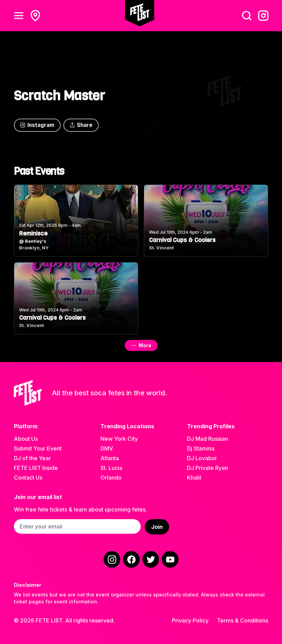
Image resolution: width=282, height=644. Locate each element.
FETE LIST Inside (36, 468)
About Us (26, 439)
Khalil (194, 478)
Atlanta (110, 458)
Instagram (37, 125)
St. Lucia (111, 468)
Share (81, 125)
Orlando (111, 478)
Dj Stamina (201, 448)
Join (157, 527)
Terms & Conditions (243, 620)
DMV (107, 448)
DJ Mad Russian (208, 439)
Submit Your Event (38, 448)
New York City (119, 439)
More (141, 345)
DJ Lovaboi (202, 458)
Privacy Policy (190, 620)
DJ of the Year (32, 458)
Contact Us (28, 478)
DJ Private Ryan (208, 468)
